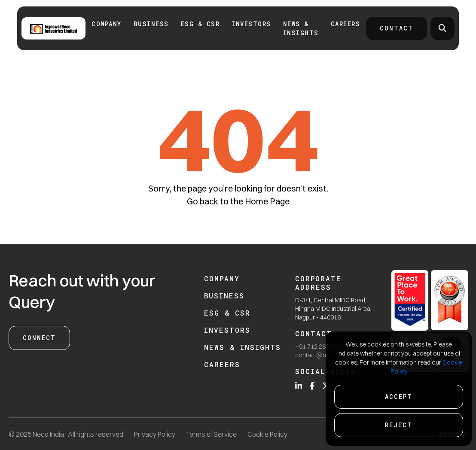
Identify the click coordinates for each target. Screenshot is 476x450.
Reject (399, 425)
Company (107, 24)
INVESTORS (251, 24)
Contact (397, 28)
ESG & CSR (200, 24)
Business (151, 24)
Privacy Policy (155, 434)
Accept (399, 397)
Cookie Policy (267, 434)
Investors (227, 330)
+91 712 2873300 (319, 347)
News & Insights (301, 28)
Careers (346, 24)
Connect (39, 338)
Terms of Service (211, 434)
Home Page (267, 201)
